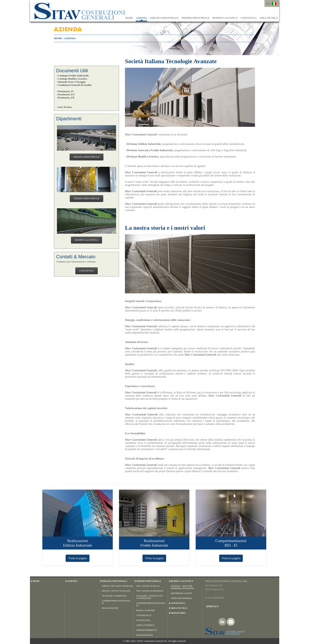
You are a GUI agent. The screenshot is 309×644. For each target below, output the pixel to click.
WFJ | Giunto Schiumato (150, 591)
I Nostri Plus (144, 615)
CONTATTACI (249, 18)
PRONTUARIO (178, 613)
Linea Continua (146, 625)
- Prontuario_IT (65, 91)
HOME (129, 18)
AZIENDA (141, 18)
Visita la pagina (77, 558)
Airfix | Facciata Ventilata (118, 586)
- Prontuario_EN (65, 94)
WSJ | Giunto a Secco (148, 586)
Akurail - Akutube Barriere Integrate (182, 587)
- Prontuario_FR (65, 98)
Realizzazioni (110, 608)
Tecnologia (143, 620)
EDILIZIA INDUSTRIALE (164, 18)
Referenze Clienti (181, 593)
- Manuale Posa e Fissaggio (71, 82)
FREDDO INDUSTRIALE (196, 18)
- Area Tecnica (64, 107)
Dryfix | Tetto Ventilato (116, 591)
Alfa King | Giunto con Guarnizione (149, 597)
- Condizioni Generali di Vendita (74, 85)
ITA (269, 3)
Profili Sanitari (146, 610)
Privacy (214, 606)
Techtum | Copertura (114, 596)
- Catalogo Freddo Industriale (73, 76)
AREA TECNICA (269, 18)
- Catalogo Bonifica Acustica (72, 79)
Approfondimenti (147, 630)
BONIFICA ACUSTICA (225, 18)
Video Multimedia (181, 598)
